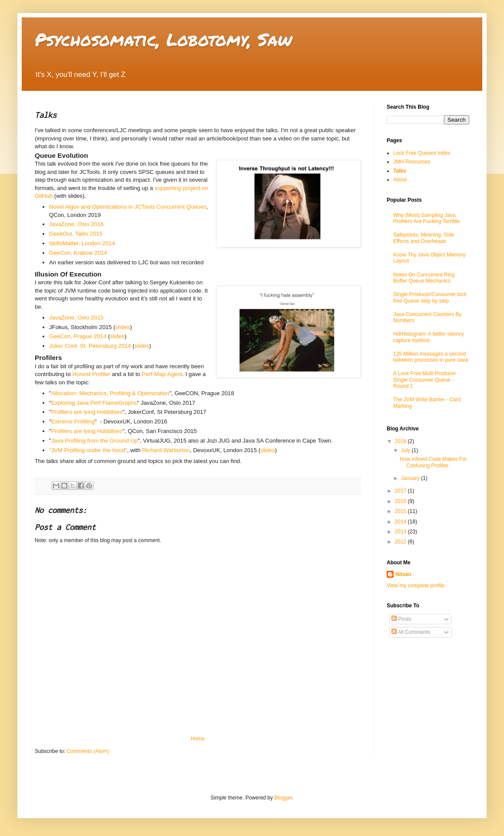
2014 (401, 522)
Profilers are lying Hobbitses (87, 412)
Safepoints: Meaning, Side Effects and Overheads (424, 238)
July (406, 450)
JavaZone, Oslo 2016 (76, 224)
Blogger (283, 798)
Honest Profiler (91, 374)
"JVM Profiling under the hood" (88, 450)
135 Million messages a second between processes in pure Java (431, 357)
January (411, 478)
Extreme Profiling (73, 421)
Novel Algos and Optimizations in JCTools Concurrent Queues (128, 207)
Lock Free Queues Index (422, 153)
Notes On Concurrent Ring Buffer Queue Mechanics (424, 278)
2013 (401, 532)
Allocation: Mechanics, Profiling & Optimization (110, 393)
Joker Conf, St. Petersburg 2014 (90, 346)
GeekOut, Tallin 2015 (76, 234)
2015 (401, 511)
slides (123, 327)
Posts (401, 619)
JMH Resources (412, 162)
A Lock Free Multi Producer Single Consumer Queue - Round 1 (425, 380)
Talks (400, 171)
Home (198, 739)
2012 (401, 542)
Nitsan (403, 574)
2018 (401, 441)
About (400, 180)
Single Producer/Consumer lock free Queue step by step (430, 297)
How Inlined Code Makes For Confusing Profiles (433, 462)
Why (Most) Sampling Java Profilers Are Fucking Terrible (426, 218)
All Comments (411, 632)
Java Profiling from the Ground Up (94, 441)
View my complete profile (416, 586)
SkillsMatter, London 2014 (82, 243)
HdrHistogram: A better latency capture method (429, 337)
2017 (401, 491)
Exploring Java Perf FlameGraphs (94, 403)
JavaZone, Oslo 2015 (76, 318)
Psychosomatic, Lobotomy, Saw (163, 39)
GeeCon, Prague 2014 (78, 336)
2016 (401, 501)
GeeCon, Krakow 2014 (78, 253)
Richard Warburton (166, 450)
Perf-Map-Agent (162, 374)
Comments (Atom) (88, 751)
